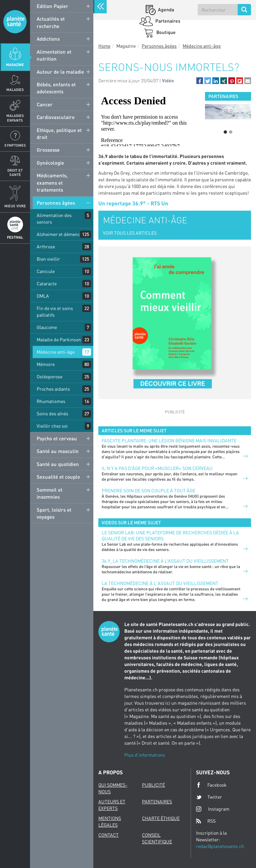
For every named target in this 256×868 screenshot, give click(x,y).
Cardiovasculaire (56, 117)
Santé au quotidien (58, 464)
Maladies (15, 89)
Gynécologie (50, 163)
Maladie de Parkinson (59, 339)
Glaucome (47, 327)
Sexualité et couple (58, 477)
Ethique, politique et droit (59, 133)
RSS (206, 821)
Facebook (211, 785)
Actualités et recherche (51, 22)
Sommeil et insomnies (49, 493)
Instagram (213, 809)
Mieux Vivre (15, 206)
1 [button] (225, 132)
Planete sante (15, 22)
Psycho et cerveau (57, 438)
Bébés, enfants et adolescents (56, 88)
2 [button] (231, 132)
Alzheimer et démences (61, 234)
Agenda (165, 9)
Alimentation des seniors (54, 218)
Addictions (48, 39)
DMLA (43, 296)
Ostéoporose (49, 376)
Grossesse (48, 150)
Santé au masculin (58, 451)
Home (104, 46)
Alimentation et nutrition (54, 55)
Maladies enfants (15, 118)
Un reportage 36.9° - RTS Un (133, 203)
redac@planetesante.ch (220, 846)
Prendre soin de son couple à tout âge (148, 490)
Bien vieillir (48, 259)
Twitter (209, 797)
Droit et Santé (15, 172)
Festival (15, 237)
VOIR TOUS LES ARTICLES (130, 233)
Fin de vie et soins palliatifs (55, 311)
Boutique (165, 32)
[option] (228, 112)
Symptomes (15, 145)
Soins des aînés (52, 413)
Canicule (46, 271)
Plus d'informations (145, 755)
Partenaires (167, 21)
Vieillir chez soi (52, 426)
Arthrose (46, 246)
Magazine (15, 64)
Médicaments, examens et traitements (52, 182)
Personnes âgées (56, 203)
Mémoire (46, 364)
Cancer (45, 104)
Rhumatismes (51, 401)
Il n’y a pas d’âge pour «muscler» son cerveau (157, 468)
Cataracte (47, 283)
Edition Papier (52, 6)
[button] (200, 81)
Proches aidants (53, 389)
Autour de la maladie (60, 72)
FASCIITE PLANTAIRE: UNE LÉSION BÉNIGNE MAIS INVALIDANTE (169, 440)
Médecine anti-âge (56, 352)
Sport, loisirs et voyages (54, 513)
